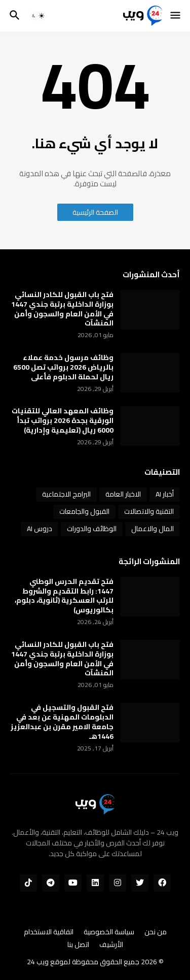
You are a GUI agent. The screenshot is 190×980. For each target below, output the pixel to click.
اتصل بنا (78, 945)
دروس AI (40, 529)
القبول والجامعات (84, 511)
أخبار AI (165, 494)
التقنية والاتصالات (149, 511)
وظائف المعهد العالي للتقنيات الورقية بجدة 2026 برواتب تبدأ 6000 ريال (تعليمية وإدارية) (63, 421)
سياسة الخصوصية (109, 932)
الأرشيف (111, 945)
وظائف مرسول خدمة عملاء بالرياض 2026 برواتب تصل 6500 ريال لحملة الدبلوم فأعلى (63, 367)
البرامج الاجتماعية (66, 494)
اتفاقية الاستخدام (49, 932)
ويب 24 (38, 962)
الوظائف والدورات (92, 529)
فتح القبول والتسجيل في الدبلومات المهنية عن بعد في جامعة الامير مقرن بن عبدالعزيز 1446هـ (62, 722)
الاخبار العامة (123, 494)
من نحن (156, 932)
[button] (176, 16)
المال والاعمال (153, 529)
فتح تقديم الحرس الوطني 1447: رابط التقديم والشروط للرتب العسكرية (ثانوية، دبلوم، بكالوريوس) (64, 596)
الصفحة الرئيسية (95, 212)
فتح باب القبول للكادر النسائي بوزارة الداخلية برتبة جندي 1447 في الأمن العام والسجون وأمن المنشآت (62, 309)
